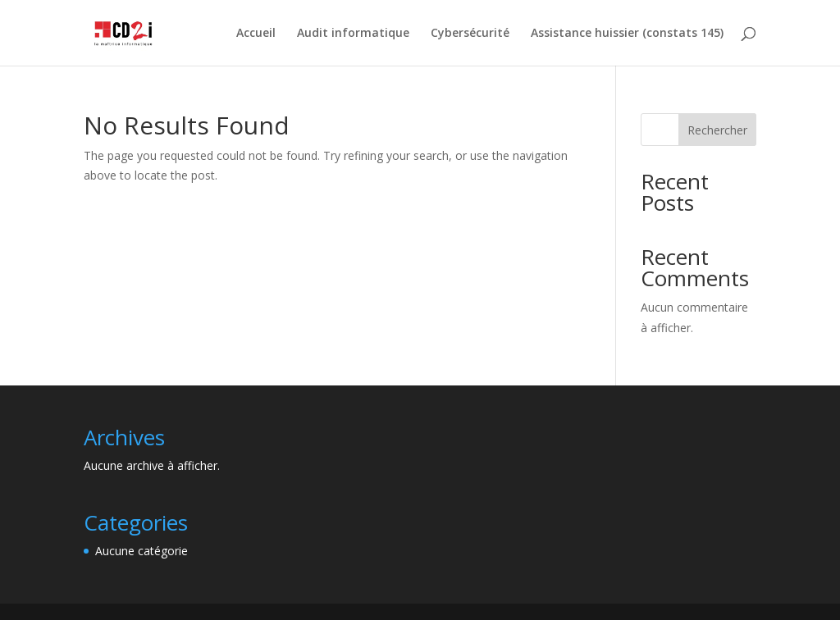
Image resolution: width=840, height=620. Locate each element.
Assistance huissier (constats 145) (627, 34)
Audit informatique (353, 34)
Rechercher (717, 130)
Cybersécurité (470, 34)
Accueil (256, 34)
